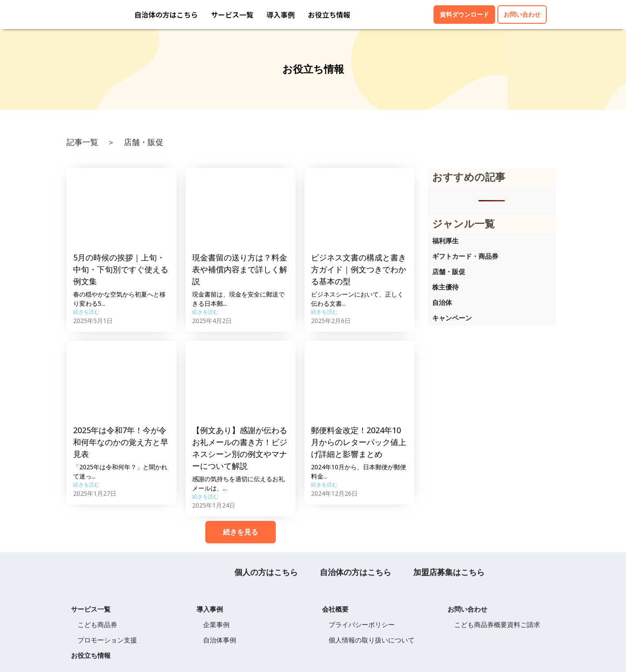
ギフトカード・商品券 (465, 256)
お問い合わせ (467, 609)
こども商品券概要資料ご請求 (497, 624)
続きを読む (86, 312)
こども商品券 (97, 624)
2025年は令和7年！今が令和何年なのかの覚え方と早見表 (121, 442)
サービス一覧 (232, 15)
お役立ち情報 (329, 15)
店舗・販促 (449, 271)
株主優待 (445, 287)
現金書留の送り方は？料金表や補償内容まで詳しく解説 (240, 269)
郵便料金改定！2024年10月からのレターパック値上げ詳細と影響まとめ (359, 442)
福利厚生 (445, 241)
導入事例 (281, 15)
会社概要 (335, 609)
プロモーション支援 (107, 640)
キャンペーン (452, 318)
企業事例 (216, 624)
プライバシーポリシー (362, 624)
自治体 (442, 302)
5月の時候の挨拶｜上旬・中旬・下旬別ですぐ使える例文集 (121, 269)
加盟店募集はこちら (449, 572)
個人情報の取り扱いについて (372, 640)
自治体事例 (220, 640)
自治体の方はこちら (166, 15)
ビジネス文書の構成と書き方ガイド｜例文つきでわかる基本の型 (359, 269)
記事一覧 (82, 142)
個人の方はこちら (266, 572)
